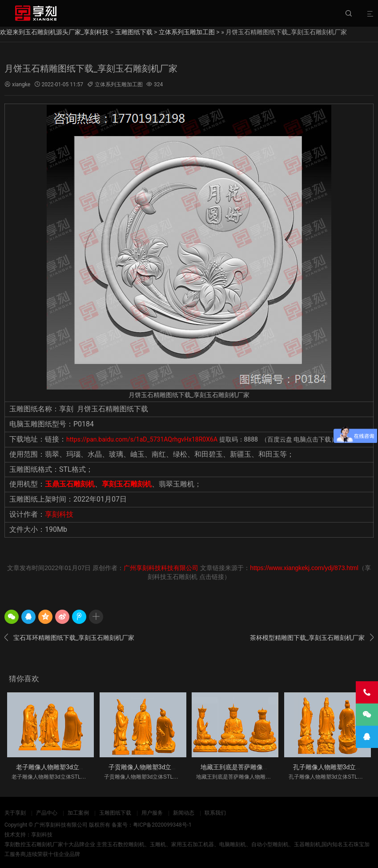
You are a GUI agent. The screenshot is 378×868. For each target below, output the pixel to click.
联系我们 (215, 813)
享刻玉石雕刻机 (127, 484)
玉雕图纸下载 (134, 32)
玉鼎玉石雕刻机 (70, 484)
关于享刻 (15, 813)
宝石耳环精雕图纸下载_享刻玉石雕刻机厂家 (69, 638)
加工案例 (78, 813)
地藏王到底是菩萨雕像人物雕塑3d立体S (256, 767)
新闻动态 (184, 813)
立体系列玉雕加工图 (187, 32)
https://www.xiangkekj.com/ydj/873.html (304, 568)
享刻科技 (59, 514)
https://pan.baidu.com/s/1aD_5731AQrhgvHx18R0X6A (143, 439)
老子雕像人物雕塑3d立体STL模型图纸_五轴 (76, 767)
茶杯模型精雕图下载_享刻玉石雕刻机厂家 (312, 638)
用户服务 (152, 813)
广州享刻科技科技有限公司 (161, 568)
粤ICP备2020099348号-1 (162, 825)
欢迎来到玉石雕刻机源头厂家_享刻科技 (54, 32)
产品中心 (47, 813)
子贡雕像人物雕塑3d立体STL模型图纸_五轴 (169, 767)
